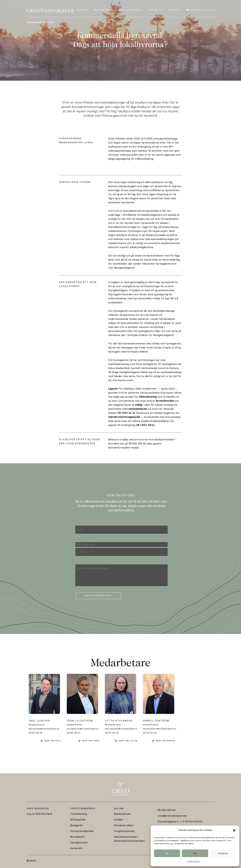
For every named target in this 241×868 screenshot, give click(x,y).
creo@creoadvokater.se (172, 816)
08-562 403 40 (167, 810)
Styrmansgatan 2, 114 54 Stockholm (180, 822)
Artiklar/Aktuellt (131, 10)
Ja (167, 853)
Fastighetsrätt (79, 843)
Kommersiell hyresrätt (40, 22)
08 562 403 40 (137, 444)
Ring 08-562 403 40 (202, 10)
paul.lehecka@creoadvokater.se (44, 729)
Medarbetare (103, 10)
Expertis (82, 10)
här (172, 844)
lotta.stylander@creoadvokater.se (121, 729)
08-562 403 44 (112, 733)
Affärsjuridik (78, 820)
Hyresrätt (76, 848)
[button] (234, 830)
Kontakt (174, 10)
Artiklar (118, 820)
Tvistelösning (79, 814)
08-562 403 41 (74, 733)
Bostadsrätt (78, 837)
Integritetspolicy (124, 831)
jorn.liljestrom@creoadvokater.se (83, 729)
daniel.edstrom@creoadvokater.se (159, 729)
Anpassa (223, 853)
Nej (195, 853)
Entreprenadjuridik (82, 831)
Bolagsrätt (77, 826)
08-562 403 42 (150, 733)
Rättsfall (156, 10)
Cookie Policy (193, 861)
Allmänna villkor (124, 826)
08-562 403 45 (36, 733)
